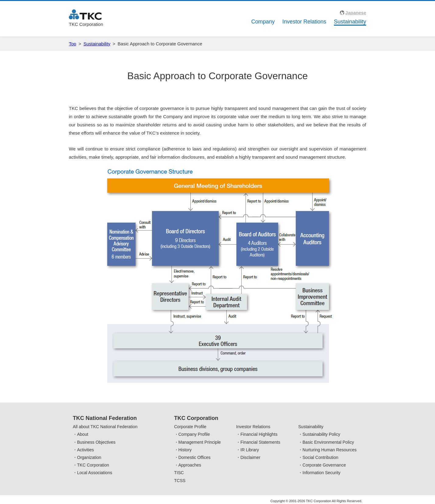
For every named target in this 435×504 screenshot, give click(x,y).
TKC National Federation (105, 418)
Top (72, 44)
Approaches (190, 465)
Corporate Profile (190, 427)
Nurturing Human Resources (329, 450)
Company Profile (194, 434)
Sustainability (350, 22)
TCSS (180, 481)
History (185, 450)
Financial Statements (260, 442)
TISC (179, 473)
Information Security (322, 473)
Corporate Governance (324, 465)
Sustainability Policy (321, 434)
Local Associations (95, 473)
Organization (89, 457)
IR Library (250, 450)
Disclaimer (250, 457)
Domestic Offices (195, 457)
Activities (85, 450)
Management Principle (200, 442)
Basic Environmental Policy (328, 442)
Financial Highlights (259, 434)
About (83, 434)
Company (263, 22)
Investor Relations (304, 22)
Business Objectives (96, 442)
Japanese (356, 13)
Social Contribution (320, 457)
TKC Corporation (93, 465)
